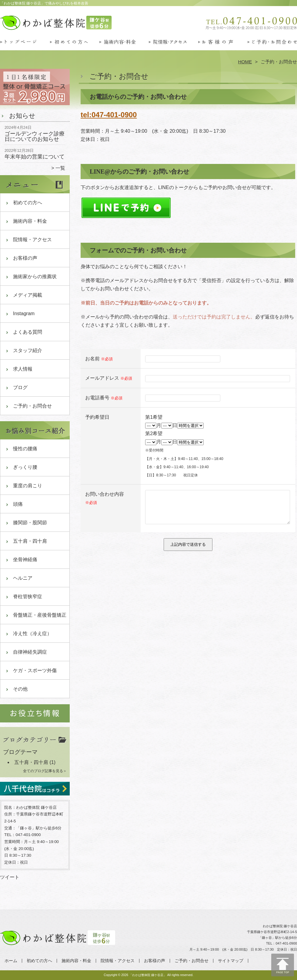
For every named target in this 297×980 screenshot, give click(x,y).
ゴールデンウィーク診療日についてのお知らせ (35, 136)
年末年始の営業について (35, 157)
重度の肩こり (28, 486)
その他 (20, 689)
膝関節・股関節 (30, 523)
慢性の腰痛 (25, 449)
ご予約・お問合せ (272, 47)
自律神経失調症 (30, 652)
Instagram (24, 313)
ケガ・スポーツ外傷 (35, 670)
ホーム (25, 47)
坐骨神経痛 (25, 560)
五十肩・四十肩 (30, 541)
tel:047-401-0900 (109, 115)
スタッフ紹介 (28, 350)
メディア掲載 (28, 295)
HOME (245, 62)
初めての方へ (74, 47)
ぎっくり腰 (25, 467)
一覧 (60, 168)
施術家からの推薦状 (35, 277)
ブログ (20, 387)
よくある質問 (28, 332)
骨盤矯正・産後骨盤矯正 (40, 615)
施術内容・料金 (124, 47)
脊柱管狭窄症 (28, 597)
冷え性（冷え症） (32, 633)
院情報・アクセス (173, 47)
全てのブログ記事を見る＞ (45, 771)
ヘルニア (23, 578)
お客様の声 (223, 47)
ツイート (10, 877)
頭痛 (18, 504)
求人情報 (23, 369)
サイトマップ (231, 961)
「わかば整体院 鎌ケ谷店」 (148, 975)
